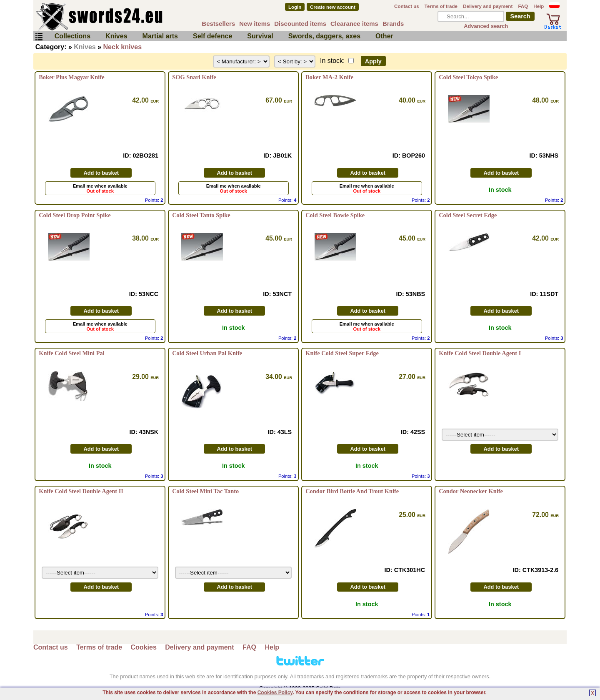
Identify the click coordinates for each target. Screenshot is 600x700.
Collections (72, 36)
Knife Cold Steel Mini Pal (72, 353)
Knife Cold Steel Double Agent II (81, 491)
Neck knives (123, 47)
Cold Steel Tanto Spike (201, 215)
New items (255, 24)
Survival (260, 36)
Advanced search (486, 26)
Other (384, 36)
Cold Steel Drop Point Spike (75, 215)
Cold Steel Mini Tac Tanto (205, 491)
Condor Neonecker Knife (471, 491)
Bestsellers (218, 24)
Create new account (333, 7)
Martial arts (160, 36)
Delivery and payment (488, 6)
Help (539, 6)
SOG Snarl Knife (194, 77)
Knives (116, 36)
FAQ (523, 6)
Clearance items (354, 24)
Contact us (407, 6)
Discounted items (300, 24)
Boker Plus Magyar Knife (71, 77)
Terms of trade (441, 6)
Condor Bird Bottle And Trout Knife (352, 491)
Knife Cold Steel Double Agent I (480, 353)
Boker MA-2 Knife (329, 77)
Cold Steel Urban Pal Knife (207, 353)
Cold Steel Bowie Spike (335, 215)
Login (295, 7)
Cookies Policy (275, 692)
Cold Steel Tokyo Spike (468, 77)
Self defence (212, 36)
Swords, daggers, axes (324, 36)
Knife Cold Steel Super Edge (342, 353)
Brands (393, 24)
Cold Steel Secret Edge (468, 215)
